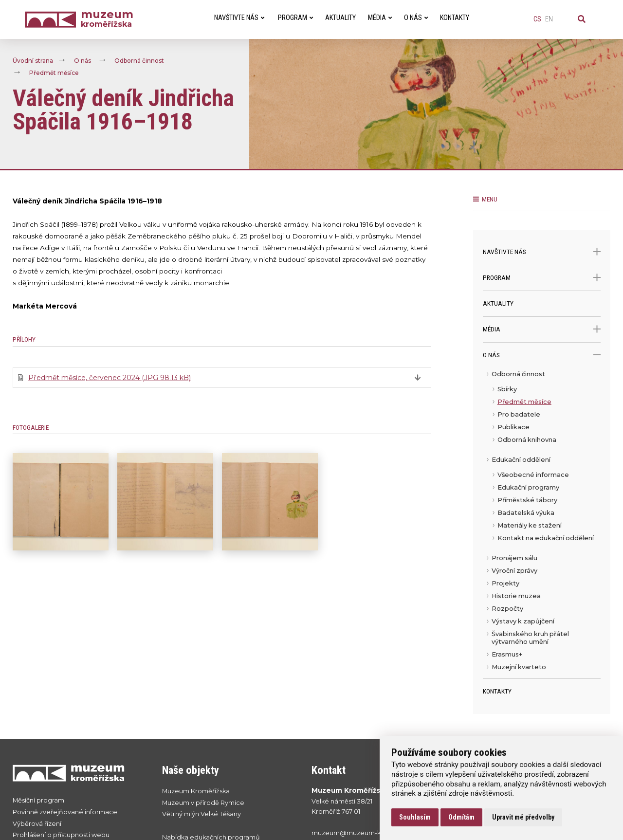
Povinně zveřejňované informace (65, 812)
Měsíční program (38, 800)
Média (542, 329)
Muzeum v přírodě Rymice (203, 803)
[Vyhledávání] (582, 19)
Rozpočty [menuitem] (507, 609)
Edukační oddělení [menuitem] (521, 460)
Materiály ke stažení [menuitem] (530, 525)
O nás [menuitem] (416, 18)
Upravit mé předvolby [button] (523, 817)
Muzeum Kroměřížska (196, 791)
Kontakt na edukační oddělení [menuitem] (546, 538)
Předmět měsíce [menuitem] (524, 402)
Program (542, 278)
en (549, 19)
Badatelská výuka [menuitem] (526, 513)
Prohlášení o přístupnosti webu (61, 835)
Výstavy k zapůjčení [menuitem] (523, 621)
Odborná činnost (139, 61)
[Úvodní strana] (53, 20)
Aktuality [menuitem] (340, 18)
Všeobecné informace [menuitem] (533, 475)
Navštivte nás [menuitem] (239, 18)
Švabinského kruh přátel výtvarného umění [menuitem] (530, 638)
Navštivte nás (542, 252)
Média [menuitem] (380, 18)
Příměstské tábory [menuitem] (527, 500)
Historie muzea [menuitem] (516, 596)
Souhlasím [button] (415, 817)
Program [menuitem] (295, 18)
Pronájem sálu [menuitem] (514, 558)
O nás (82, 61)
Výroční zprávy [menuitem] (514, 571)
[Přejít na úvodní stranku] (78, 773)
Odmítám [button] (461, 817)
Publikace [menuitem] (513, 427)
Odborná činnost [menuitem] (518, 374)
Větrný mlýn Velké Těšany (202, 814)
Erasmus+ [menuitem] (507, 654)
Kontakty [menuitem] (455, 18)
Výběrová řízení (37, 824)
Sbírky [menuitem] (507, 389)
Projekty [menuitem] (505, 583)
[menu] (542, 523)
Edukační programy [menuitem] (528, 487)
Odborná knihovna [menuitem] (527, 440)
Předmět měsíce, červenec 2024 (110, 378)
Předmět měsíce (54, 73)
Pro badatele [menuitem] (519, 414)
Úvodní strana (33, 61)
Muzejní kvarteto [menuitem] (519, 667)
